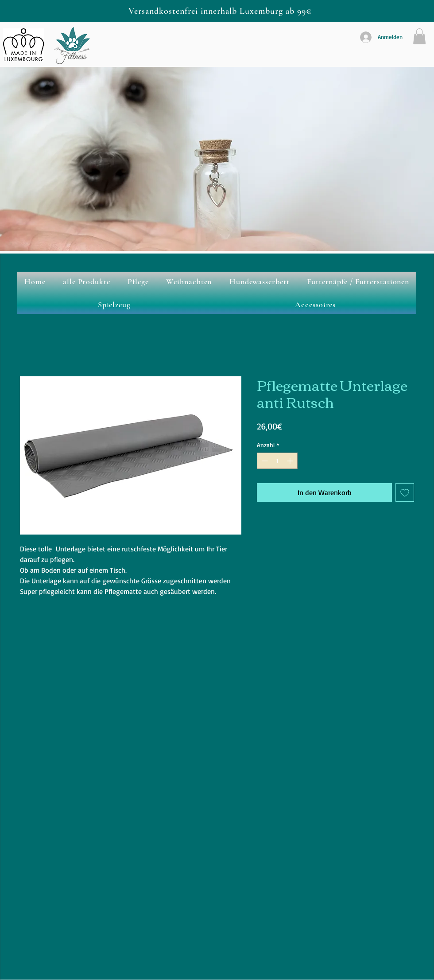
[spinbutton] (277, 461)
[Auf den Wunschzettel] (405, 492)
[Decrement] (264, 461)
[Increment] (291, 461)
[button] (419, 36)
